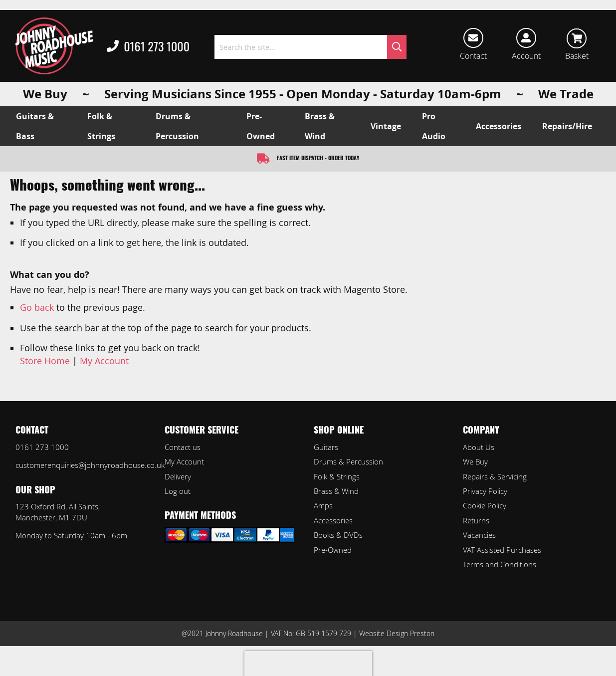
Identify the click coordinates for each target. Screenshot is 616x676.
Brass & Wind (336, 491)
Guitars (326, 447)
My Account (104, 361)
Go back (37, 307)
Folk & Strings (337, 476)
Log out (178, 491)
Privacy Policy (485, 491)
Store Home (45, 361)
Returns (476, 520)
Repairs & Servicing (495, 476)
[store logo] (54, 46)
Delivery (178, 476)
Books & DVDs (338, 535)
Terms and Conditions (500, 564)
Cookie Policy (485, 505)
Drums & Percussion (348, 461)
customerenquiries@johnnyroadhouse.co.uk (90, 465)
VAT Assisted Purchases (502, 550)
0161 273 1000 (148, 47)
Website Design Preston (397, 633)
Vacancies (479, 535)
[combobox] (311, 47)
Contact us (183, 447)
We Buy (475, 461)
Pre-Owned (333, 550)
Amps (323, 505)
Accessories (333, 520)
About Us (479, 447)
